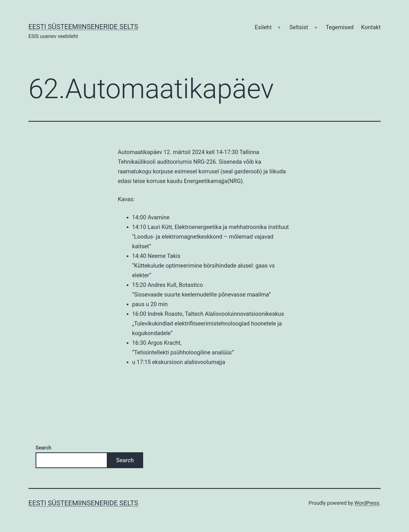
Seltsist (299, 27)
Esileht (263, 27)
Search (43, 448)
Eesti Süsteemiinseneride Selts (83, 27)
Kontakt (371, 27)
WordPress (367, 503)
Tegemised (340, 27)
